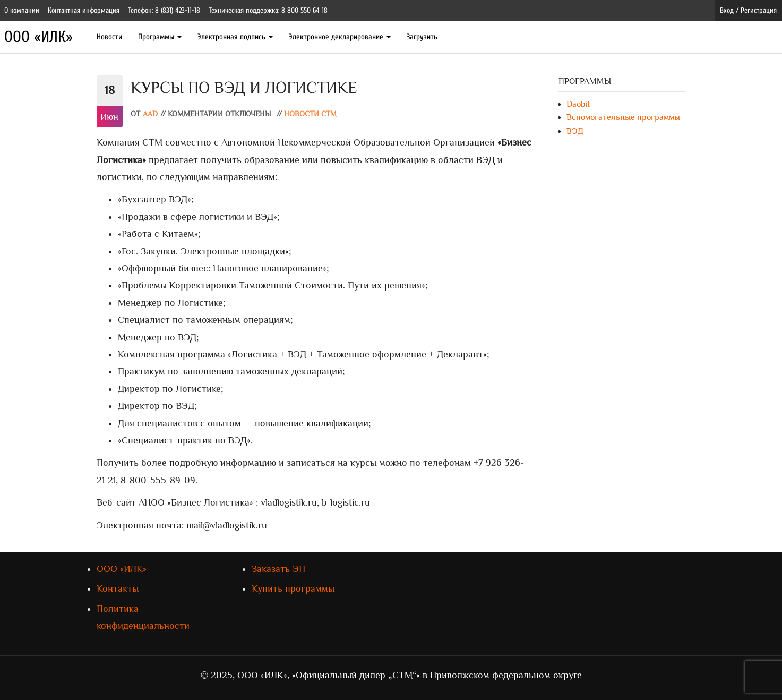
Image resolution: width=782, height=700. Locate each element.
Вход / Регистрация (748, 10)
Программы (160, 37)
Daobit (578, 104)
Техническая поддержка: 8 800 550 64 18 (268, 10)
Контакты (118, 588)
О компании (22, 10)
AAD (150, 114)
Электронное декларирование (340, 37)
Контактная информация (84, 10)
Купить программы (293, 588)
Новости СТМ (310, 114)
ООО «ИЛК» (38, 37)
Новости (109, 37)
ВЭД (575, 131)
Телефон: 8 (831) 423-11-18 (164, 10)
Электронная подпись (235, 37)
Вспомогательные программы (623, 117)
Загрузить (422, 37)
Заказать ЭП (278, 569)
